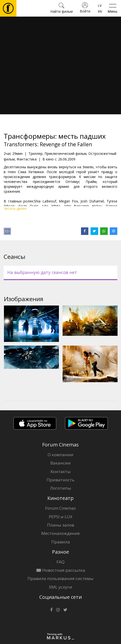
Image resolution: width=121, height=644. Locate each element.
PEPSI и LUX (61, 517)
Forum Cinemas (60, 508)
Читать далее (15, 208)
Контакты (61, 471)
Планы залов (61, 525)
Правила (61, 542)
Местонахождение (60, 533)
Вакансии (60, 463)
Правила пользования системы (60, 578)
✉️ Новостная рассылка (61, 570)
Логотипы (61, 488)
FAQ (60, 562)
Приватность (60, 480)
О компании (60, 455)
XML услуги (60, 587)
